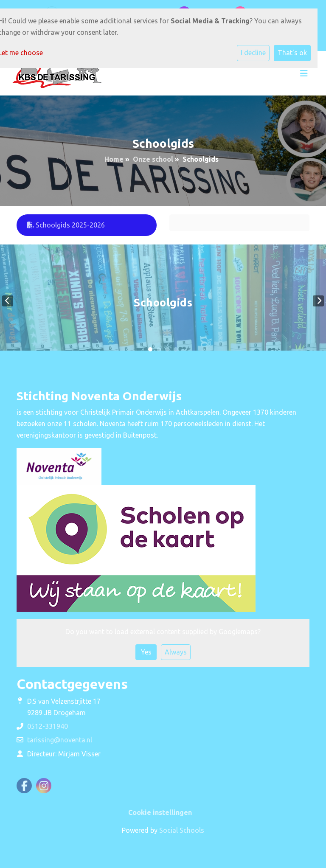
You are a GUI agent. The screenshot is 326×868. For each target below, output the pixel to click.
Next (318, 301)
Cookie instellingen (160, 812)
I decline (253, 53)
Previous (8, 301)
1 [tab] (150, 349)
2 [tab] (159, 349)
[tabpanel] (163, 301)
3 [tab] (167, 349)
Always (176, 652)
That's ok (292, 53)
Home (114, 159)
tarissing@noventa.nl (60, 740)
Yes (146, 652)
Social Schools (182, 830)
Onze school (153, 159)
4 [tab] (176, 349)
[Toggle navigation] (304, 73)
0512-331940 (48, 726)
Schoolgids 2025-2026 (66, 225)
